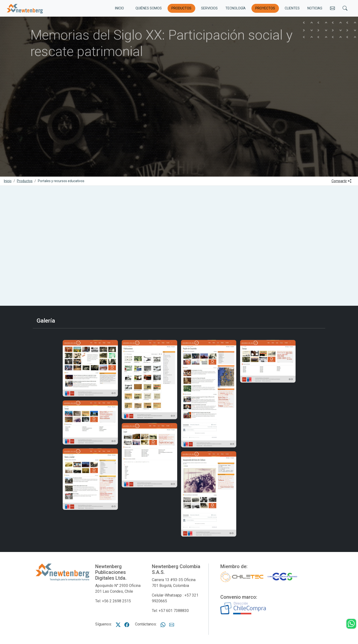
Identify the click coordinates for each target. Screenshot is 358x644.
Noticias (315, 8)
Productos (181, 8)
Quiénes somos (149, 8)
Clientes (292, 8)
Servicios (209, 8)
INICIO (119, 8)
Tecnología (236, 8)
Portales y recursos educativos (61, 181)
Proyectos (265, 8)
